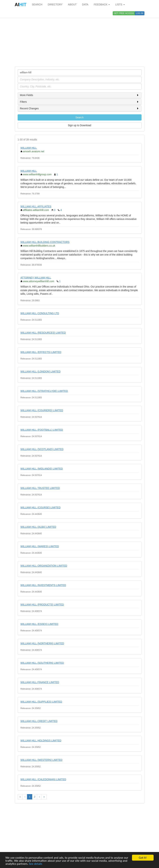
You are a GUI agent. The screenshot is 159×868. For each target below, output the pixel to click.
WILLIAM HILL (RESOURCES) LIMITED (43, 333)
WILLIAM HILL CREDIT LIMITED (39, 721)
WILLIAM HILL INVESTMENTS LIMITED (43, 585)
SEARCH (37, 4)
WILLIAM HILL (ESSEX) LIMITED (39, 624)
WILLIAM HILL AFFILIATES (36, 206)
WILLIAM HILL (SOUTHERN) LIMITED (42, 663)
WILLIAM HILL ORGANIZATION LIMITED (44, 566)
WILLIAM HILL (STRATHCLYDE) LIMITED (44, 391)
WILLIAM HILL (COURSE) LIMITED (41, 507)
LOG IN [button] (140, 13)
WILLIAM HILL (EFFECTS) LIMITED (41, 352)
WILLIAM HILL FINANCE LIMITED (40, 682)
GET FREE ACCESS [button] (124, 13)
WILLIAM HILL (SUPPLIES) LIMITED (41, 702)
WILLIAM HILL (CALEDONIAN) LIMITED (43, 779)
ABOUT (72, 4)
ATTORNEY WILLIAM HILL (36, 278)
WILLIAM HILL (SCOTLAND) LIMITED (42, 449)
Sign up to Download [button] (79, 125)
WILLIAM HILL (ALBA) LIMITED (38, 527)
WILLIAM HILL (29, 148)
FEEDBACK (102, 4)
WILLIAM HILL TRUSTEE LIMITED (40, 488)
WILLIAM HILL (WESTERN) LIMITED (42, 760)
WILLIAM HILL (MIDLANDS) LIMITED (42, 469)
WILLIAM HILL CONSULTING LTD (40, 313)
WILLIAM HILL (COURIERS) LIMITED (42, 410)
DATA (85, 4)
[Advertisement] (80, 38)
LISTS (120, 4)
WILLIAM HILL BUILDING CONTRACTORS (45, 242)
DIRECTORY (55, 4)
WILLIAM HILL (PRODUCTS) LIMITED (42, 605)
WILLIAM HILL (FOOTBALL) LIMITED (42, 430)
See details (36, 864)
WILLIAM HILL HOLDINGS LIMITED (41, 741)
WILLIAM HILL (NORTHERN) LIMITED (42, 643)
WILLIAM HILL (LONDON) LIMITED (41, 372)
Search (79, 117)
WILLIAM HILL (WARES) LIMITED (40, 546)
